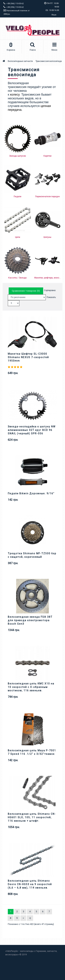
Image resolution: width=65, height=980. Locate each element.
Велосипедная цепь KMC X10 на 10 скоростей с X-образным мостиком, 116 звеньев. (31, 687)
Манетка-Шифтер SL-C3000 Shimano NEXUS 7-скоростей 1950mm (28, 357)
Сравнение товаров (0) (26, 291)
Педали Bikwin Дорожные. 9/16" (31, 493)
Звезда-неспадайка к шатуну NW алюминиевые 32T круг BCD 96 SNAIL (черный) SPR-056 (32, 430)
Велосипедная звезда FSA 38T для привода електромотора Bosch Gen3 (30, 620)
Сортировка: (50, 290)
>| (30, 918)
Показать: (51, 297)
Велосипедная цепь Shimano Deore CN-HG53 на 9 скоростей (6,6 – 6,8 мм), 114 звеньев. (30, 884)
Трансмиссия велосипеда (49, 61)
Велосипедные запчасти (20, 61)
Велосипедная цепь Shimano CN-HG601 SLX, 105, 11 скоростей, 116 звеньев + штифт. (32, 817)
